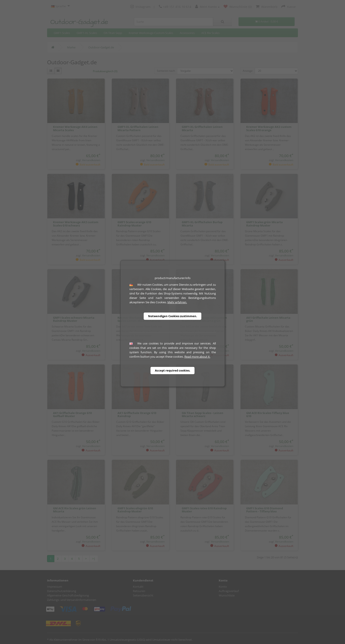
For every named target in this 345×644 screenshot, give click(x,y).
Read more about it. (197, 357)
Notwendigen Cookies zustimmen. (173, 316)
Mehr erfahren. (177, 302)
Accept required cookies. (173, 370)
